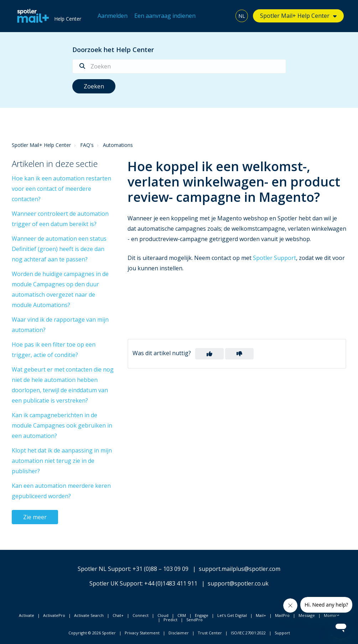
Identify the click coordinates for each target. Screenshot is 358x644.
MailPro (282, 615)
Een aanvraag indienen (165, 16)
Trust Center (210, 633)
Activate (27, 615)
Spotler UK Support (116, 583)
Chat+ (118, 615)
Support (282, 633)
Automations (118, 145)
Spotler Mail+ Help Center (295, 16)
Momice (332, 615)
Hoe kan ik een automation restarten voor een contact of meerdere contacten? (61, 189)
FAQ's (87, 145)
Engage (202, 615)
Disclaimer (179, 633)
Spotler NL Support (104, 569)
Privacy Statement (142, 633)
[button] (209, 354)
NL (242, 16)
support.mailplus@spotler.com (240, 569)
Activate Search (89, 615)
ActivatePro (54, 615)
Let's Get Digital (232, 615)
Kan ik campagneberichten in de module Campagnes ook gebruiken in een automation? (62, 425)
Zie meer (35, 517)
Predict (170, 620)
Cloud (163, 615)
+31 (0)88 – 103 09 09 (160, 569)
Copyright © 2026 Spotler (92, 633)
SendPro (194, 620)
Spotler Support (274, 258)
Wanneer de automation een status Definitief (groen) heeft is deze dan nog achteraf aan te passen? (59, 249)
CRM (182, 615)
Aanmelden (113, 16)
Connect (141, 615)
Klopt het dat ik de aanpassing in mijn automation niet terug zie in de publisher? (62, 461)
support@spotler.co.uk (238, 583)
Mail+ (261, 615)
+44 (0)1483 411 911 (171, 583)
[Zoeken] (179, 66)
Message (307, 615)
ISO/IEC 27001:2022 (248, 633)
